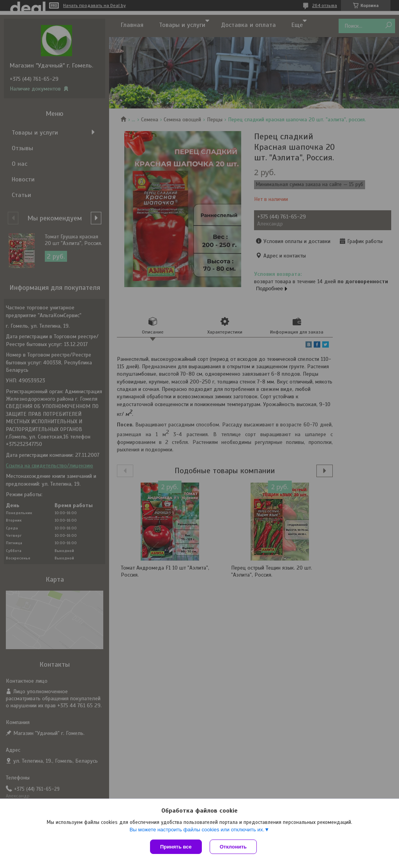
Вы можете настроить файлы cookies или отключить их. (197, 830)
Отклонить (233, 847)
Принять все (176, 847)
